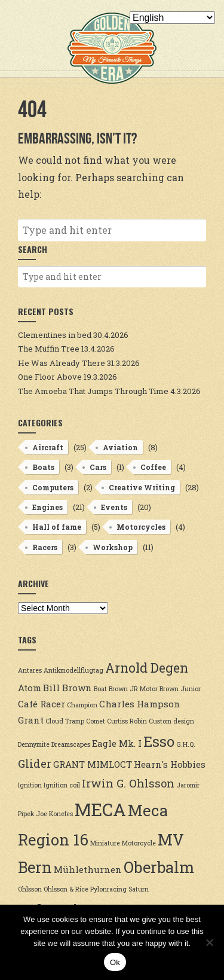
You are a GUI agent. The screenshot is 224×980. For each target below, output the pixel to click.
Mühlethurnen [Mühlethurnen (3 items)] (88, 869)
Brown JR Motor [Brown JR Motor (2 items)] (133, 689)
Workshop (113, 547)
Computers (53, 487)
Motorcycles (141, 527)
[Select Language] (172, 18)
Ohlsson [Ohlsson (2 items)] (30, 889)
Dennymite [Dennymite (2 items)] (34, 744)
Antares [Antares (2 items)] (30, 670)
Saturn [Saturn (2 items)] (139, 889)
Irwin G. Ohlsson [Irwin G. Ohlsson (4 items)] (128, 783)
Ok (115, 962)
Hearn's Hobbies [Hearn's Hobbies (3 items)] (170, 764)
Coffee (153, 467)
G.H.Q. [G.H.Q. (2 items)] (186, 744)
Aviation (120, 447)
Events (114, 507)
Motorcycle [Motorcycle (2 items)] (139, 843)
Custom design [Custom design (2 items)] (171, 721)
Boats (43, 467)
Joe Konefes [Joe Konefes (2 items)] (54, 814)
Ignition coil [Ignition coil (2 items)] (62, 785)
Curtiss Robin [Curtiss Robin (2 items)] (127, 721)
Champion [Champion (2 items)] (82, 705)
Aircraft (48, 447)
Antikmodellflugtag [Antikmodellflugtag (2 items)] (73, 670)
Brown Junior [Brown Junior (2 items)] (180, 689)
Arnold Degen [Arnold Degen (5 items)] (147, 668)
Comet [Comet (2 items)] (96, 721)
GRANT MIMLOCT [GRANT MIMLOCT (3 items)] (93, 764)
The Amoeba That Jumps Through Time (93, 391)
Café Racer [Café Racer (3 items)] (42, 704)
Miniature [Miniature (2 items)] (105, 843)
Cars (98, 467)
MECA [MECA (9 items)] (100, 809)
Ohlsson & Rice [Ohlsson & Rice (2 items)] (66, 889)
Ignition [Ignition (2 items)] (30, 785)
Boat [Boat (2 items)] (100, 689)
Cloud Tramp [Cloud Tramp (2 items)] (65, 721)
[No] (209, 942)
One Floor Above (50, 377)
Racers (45, 547)
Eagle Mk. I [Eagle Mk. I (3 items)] (117, 743)
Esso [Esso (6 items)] (159, 741)
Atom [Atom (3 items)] (30, 688)
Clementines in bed (55, 335)
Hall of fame (57, 527)
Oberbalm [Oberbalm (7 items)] (159, 867)
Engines (47, 507)
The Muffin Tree (49, 349)
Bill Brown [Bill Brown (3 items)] (67, 688)
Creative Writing (142, 487)
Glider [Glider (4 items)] (35, 764)
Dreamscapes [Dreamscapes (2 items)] (71, 744)
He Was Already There (62, 363)
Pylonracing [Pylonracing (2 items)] (108, 889)
